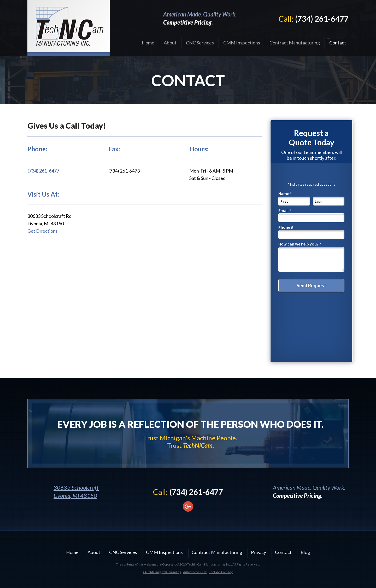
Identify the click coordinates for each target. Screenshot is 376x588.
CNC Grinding (172, 572)
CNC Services (200, 43)
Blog (305, 552)
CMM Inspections (242, 43)
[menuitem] (148, 43)
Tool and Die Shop (221, 572)
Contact (338, 43)
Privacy (258, 552)
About (170, 43)
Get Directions (43, 231)
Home (148, 43)
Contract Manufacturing (295, 43)
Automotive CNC (195, 572)
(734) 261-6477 (322, 19)
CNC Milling (152, 572)
